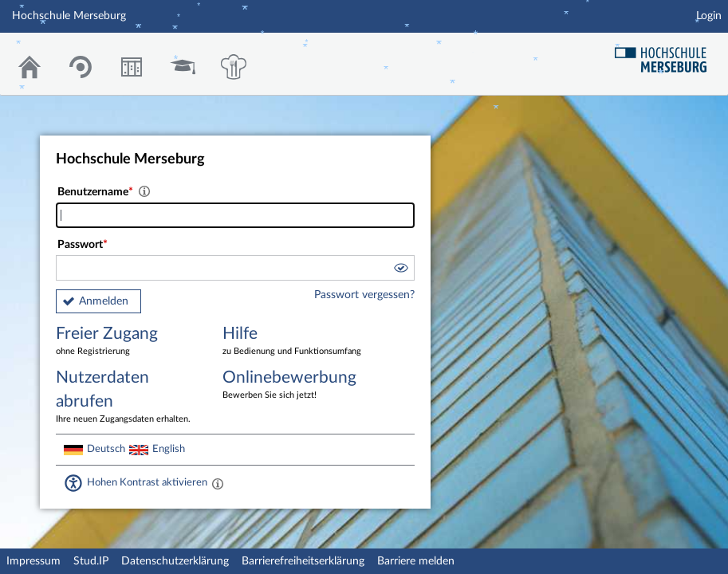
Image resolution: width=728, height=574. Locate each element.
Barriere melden (416, 561)
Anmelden (104, 301)
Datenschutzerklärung (175, 561)
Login (709, 16)
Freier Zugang (128, 342)
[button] (400, 270)
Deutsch (106, 449)
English (169, 449)
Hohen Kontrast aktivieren (147, 482)
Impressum (33, 561)
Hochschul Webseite (667, 54)
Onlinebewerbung (294, 385)
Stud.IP (91, 561)
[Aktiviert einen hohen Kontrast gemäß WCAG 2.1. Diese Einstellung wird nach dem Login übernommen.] (218, 483)
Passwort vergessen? (364, 295)
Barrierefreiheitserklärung (303, 561)
